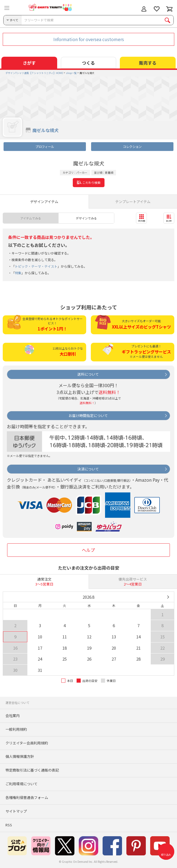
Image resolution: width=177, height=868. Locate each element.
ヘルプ (88, 550)
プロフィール (45, 146)
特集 (18, 273)
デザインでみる (86, 218)
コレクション (132, 146)
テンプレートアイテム (133, 202)
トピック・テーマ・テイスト (36, 266)
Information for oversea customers (89, 39)
